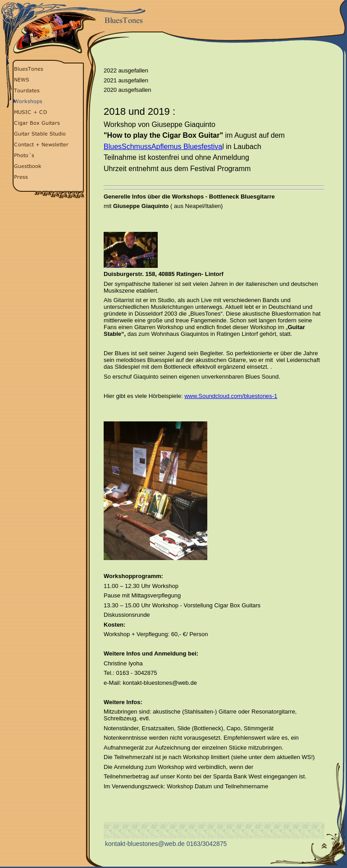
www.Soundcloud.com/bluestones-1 (231, 396)
